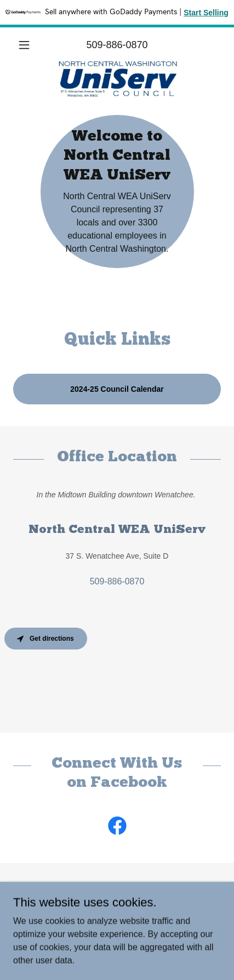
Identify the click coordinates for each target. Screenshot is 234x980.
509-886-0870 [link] (117, 45)
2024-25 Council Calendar (117, 389)
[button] (29, 45)
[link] (117, 65)
